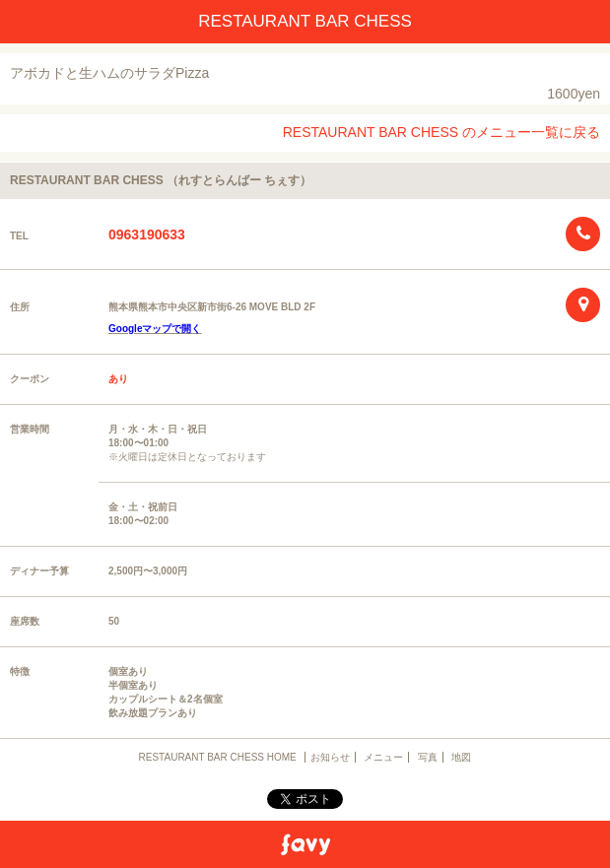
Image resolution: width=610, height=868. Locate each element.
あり (118, 379)
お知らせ (330, 757)
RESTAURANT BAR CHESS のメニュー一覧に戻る (441, 132)
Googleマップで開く (155, 329)
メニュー (383, 757)
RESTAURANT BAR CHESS (305, 21)
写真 (428, 757)
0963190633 (147, 234)
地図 (461, 757)
